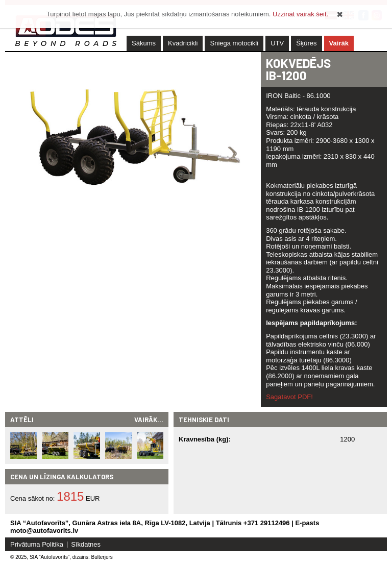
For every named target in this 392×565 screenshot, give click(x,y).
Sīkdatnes (86, 544)
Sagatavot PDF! (289, 397)
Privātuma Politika (37, 544)
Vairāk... (149, 420)
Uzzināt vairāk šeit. (300, 14)
